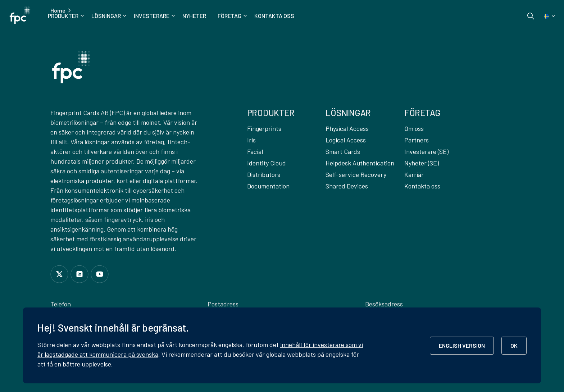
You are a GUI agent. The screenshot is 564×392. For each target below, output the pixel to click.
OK (514, 345)
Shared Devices (347, 186)
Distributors (264, 174)
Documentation (268, 186)
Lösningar (106, 16)
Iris (251, 140)
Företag (229, 16)
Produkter (63, 16)
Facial (255, 151)
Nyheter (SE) (422, 163)
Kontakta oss (274, 16)
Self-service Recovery (356, 174)
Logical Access (346, 140)
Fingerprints (264, 128)
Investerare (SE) (426, 151)
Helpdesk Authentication (360, 163)
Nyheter (194, 16)
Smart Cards (343, 151)
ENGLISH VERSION (462, 345)
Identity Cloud (267, 163)
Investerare (152, 16)
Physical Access (347, 128)
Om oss (414, 128)
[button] (71, 67)
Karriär (414, 174)
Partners (417, 140)
